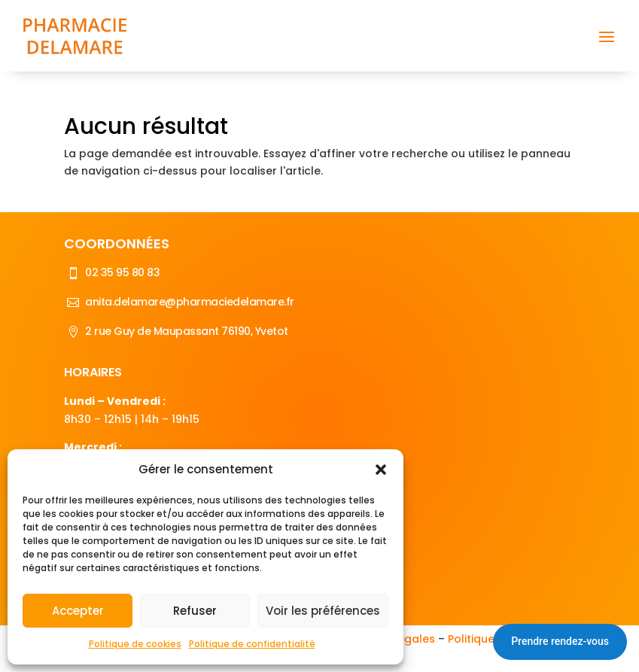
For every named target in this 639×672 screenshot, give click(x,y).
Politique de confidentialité (252, 644)
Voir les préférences (323, 611)
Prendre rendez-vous (560, 641)
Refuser (195, 611)
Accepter (78, 611)
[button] (381, 470)
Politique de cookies (135, 644)
